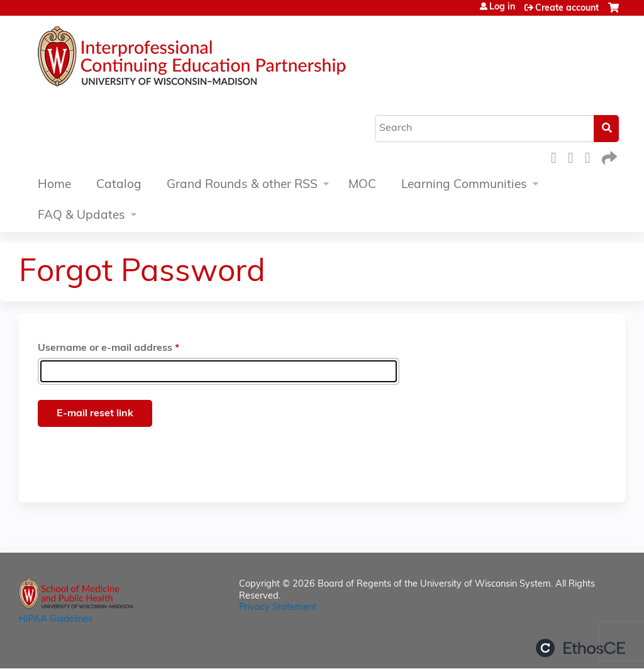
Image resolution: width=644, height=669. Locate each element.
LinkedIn (591, 156)
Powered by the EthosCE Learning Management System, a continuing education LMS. (580, 648)
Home (54, 185)
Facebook (557, 156)
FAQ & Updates (81, 216)
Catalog (119, 185)
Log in (502, 8)
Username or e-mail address (105, 348)
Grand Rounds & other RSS (242, 185)
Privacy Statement (278, 608)
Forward (608, 156)
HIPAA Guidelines (56, 620)
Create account (567, 8)
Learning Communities (464, 185)
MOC (362, 185)
